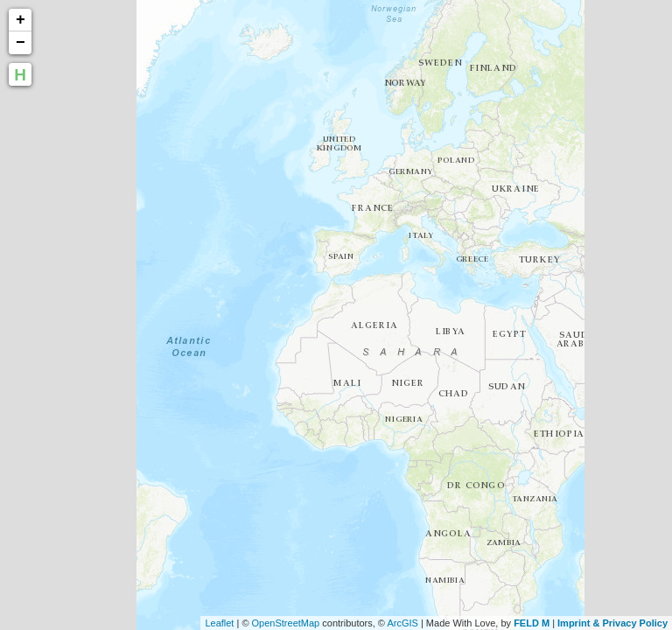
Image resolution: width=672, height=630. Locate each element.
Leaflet (219, 623)
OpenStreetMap (286, 623)
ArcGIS (402, 623)
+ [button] (21, 20)
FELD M (532, 623)
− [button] (21, 43)
